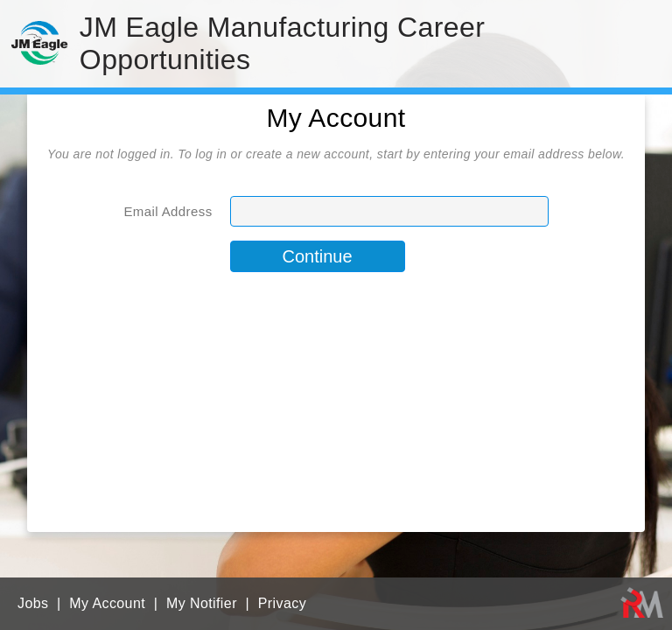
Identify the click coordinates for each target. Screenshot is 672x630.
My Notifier (202, 603)
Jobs (33, 603)
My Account (107, 603)
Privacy (282, 603)
